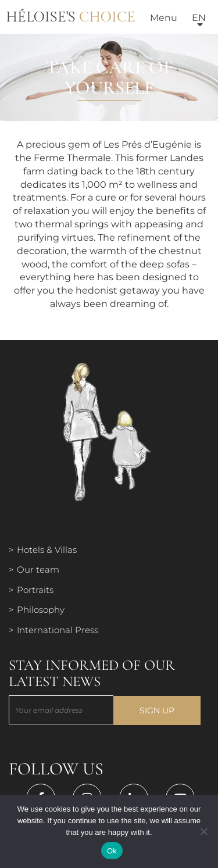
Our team (38, 569)
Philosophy (41, 610)
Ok (112, 851)
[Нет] (203, 831)
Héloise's (71, 17)
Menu (164, 18)
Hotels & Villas (47, 550)
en (199, 18)
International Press (58, 630)
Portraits (35, 590)
